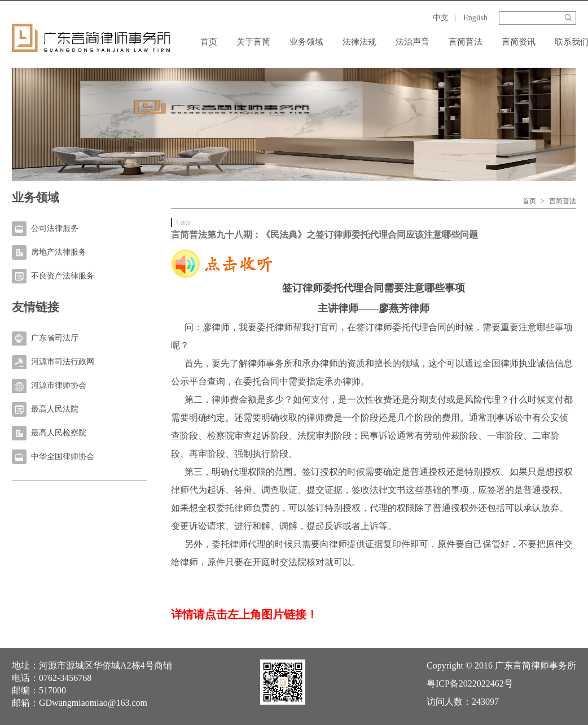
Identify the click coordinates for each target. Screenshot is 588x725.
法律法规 (359, 42)
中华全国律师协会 (63, 457)
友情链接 (36, 307)
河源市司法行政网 (63, 362)
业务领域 (306, 42)
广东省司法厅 (55, 338)
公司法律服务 (55, 228)
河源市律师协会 (59, 385)
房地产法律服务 (59, 252)
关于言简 (253, 42)
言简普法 (466, 42)
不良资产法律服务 (63, 276)
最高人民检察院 (59, 433)
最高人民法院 (55, 409)
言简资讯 (519, 42)
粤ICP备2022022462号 (470, 683)
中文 (441, 18)
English (475, 18)
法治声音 (413, 42)
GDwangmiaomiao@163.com (93, 703)
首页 (209, 42)
